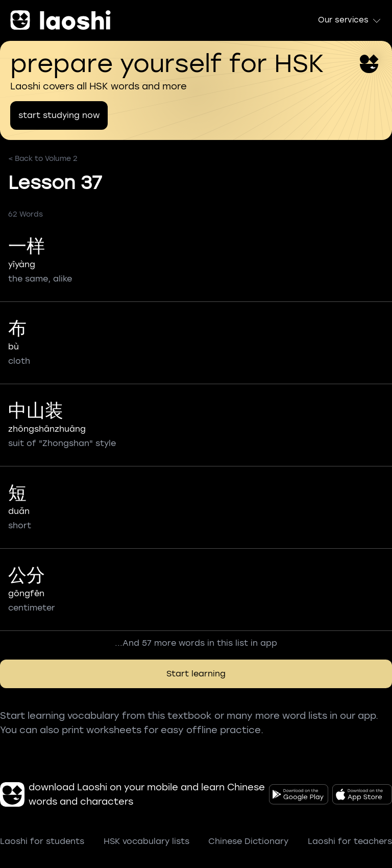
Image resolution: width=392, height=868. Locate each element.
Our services (350, 20)
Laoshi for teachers (350, 841)
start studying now (59, 115)
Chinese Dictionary (248, 841)
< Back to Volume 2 (43, 159)
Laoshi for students (42, 841)
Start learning (196, 674)
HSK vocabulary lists (146, 841)
